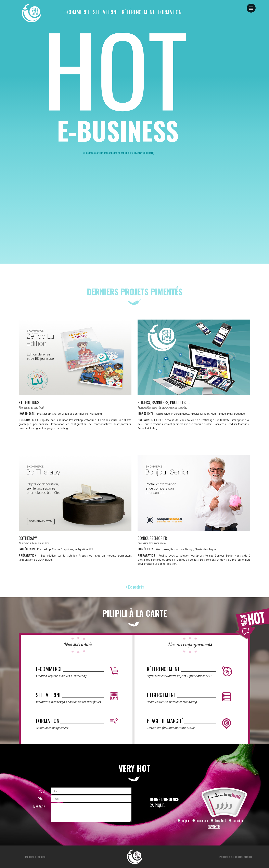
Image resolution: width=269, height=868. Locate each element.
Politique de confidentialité (236, 857)
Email (41, 799)
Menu (252, 6)
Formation (170, 12)
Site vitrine (106, 12)
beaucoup (200, 821)
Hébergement (161, 695)
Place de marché (165, 721)
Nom (42, 791)
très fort (218, 821)
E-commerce (77, 12)
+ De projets (135, 587)
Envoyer (214, 827)
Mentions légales (35, 857)
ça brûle (236, 821)
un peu (184, 821)
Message (39, 807)
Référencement (138, 12)
